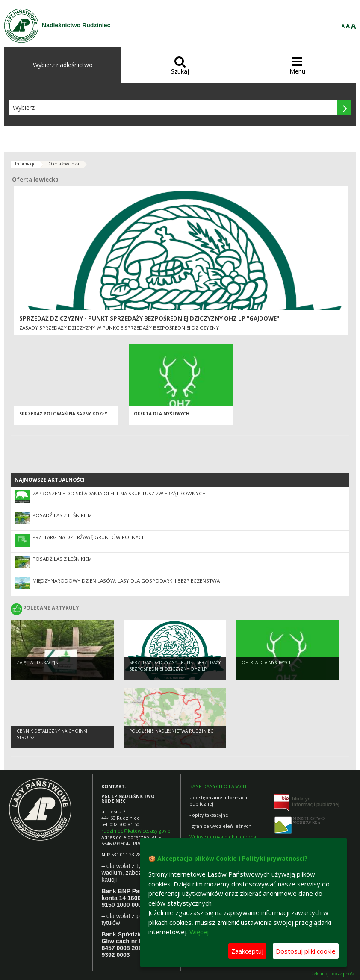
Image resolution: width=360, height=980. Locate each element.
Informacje (25, 164)
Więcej (199, 932)
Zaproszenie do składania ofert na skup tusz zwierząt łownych (119, 493)
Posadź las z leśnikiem (62, 515)
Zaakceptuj (247, 951)
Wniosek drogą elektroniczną (223, 837)
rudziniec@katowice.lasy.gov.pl (137, 831)
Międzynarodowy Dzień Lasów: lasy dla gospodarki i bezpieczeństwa (126, 581)
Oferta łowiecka (64, 164)
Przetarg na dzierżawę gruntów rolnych (89, 537)
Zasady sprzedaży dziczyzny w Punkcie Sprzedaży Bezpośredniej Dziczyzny (119, 328)
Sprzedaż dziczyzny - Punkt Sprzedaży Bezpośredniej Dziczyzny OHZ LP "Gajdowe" (149, 318)
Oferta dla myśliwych (162, 415)
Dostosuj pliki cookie (306, 951)
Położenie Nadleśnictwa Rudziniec (171, 732)
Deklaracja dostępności (333, 974)
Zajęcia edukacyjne (39, 663)
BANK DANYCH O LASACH (218, 786)
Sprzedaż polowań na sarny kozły (63, 415)
